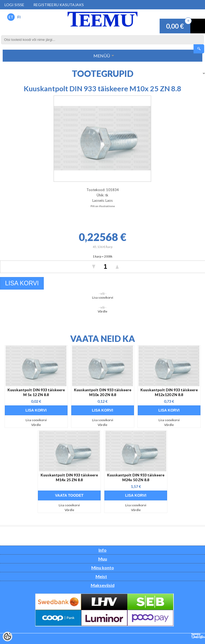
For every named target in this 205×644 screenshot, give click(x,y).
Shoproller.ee (198, 636)
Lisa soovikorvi (103, 297)
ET (11, 17)
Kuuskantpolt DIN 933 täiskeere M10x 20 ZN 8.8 (103, 392)
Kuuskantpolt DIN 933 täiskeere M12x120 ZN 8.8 (169, 392)
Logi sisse (14, 5)
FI (19, 17)
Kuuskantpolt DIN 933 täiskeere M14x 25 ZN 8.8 (69, 477)
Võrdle (102, 311)
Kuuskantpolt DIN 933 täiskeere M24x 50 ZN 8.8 (136, 477)
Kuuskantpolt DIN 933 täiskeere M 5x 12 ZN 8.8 (36, 392)
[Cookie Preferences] (7, 637)
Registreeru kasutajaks (59, 5)
